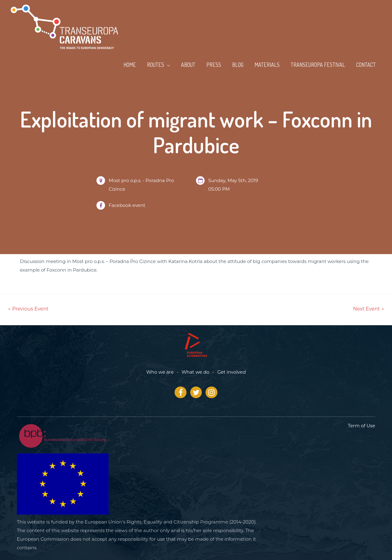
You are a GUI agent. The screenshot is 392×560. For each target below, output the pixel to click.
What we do (196, 372)
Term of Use (362, 426)
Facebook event (127, 205)
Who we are (160, 372)
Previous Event (28, 309)
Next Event (369, 309)
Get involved (231, 372)
